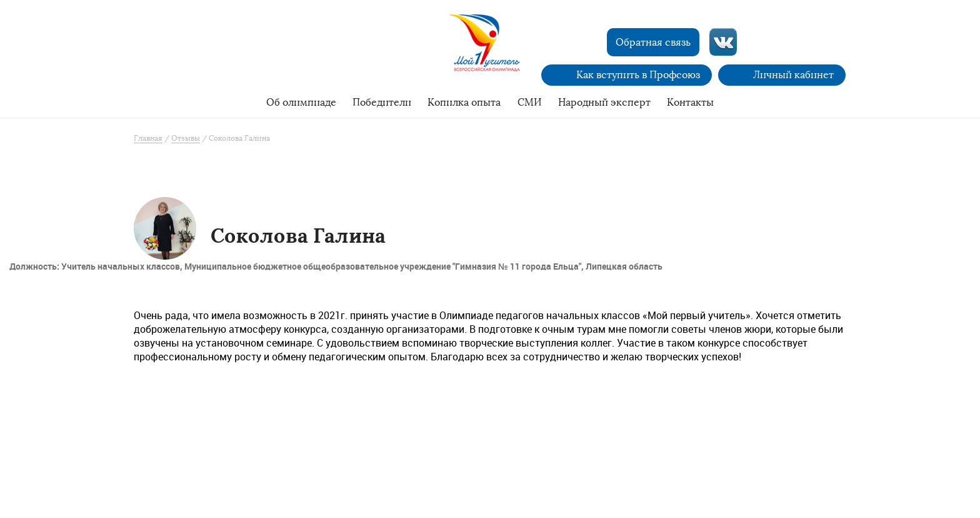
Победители (382, 102)
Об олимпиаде (301, 102)
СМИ (530, 102)
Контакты (690, 102)
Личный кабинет (793, 75)
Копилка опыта (464, 102)
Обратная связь (653, 42)
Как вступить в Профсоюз (638, 75)
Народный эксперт (604, 102)
